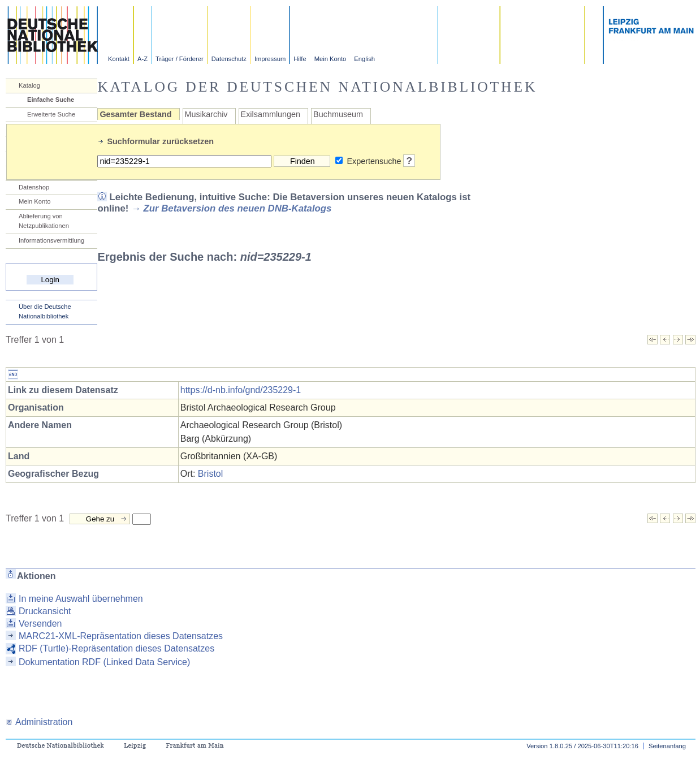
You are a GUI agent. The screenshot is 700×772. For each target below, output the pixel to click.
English (364, 59)
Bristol (210, 474)
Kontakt (119, 59)
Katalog (29, 85)
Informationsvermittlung (51, 240)
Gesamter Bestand (135, 114)
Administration (39, 722)
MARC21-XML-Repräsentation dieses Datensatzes (121, 636)
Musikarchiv (206, 114)
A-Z (142, 59)
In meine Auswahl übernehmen (81, 599)
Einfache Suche (51, 100)
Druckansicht (45, 611)
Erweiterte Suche (51, 114)
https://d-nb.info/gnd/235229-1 (241, 390)
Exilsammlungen (271, 114)
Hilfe (300, 59)
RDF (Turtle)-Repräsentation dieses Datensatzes (116, 648)
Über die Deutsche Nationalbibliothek (45, 311)
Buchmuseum (338, 114)
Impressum (270, 59)
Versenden (40, 624)
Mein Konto (330, 59)
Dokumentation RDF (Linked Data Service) (104, 662)
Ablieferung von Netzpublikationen (44, 221)
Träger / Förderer (180, 59)
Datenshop (34, 187)
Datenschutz (229, 59)
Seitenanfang (667, 746)
